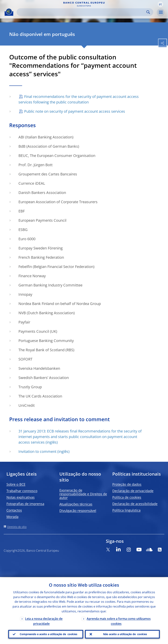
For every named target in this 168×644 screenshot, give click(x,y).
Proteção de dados (127, 484)
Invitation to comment (37, 451)
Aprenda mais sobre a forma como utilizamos (119, 621)
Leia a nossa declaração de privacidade (44, 621)
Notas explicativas (21, 497)
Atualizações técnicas (76, 504)
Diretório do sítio (17, 527)
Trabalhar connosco (22, 491)
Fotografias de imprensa (25, 504)
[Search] (82, 12)
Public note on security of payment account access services (75, 111)
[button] (160, 4)
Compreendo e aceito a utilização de (49, 634)
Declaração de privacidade (133, 491)
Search (148, 12)
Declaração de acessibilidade (135, 504)
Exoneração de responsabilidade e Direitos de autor (83, 494)
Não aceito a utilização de (125, 634)
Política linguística (126, 510)
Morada (12, 517)
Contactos (14, 510)
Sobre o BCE (16, 484)
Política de (127, 497)
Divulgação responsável (78, 511)
